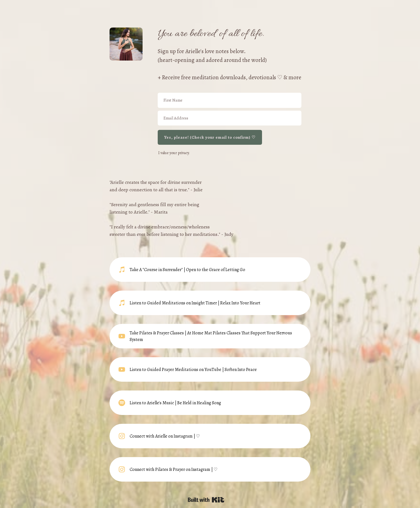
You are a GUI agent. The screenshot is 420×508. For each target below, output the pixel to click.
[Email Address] (230, 118)
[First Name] (230, 100)
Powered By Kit (206, 500)
